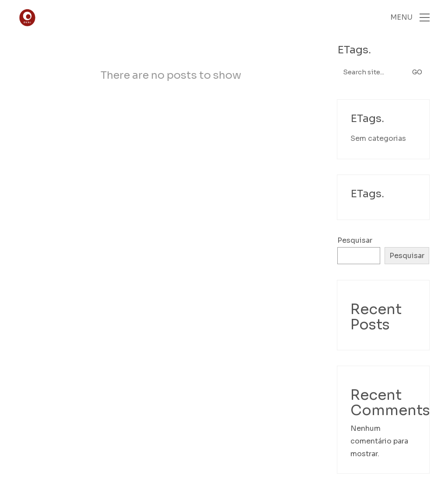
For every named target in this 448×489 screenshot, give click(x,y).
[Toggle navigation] (410, 17)
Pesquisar (355, 240)
